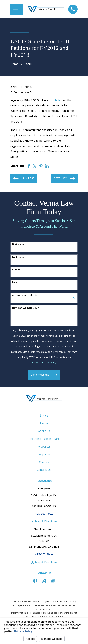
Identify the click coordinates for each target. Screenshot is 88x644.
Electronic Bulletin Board (44, 439)
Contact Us (44, 470)
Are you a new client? (25, 295)
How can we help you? (25, 308)
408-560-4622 (44, 514)
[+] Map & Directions (44, 522)
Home (44, 424)
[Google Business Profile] (53, 581)
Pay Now (44, 455)
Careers (44, 463)
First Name (18, 245)
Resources (44, 447)
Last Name (18, 257)
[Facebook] (35, 581)
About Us (44, 431)
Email (15, 283)
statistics (57, 100)
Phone (16, 270)
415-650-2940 (44, 555)
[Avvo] (44, 581)
